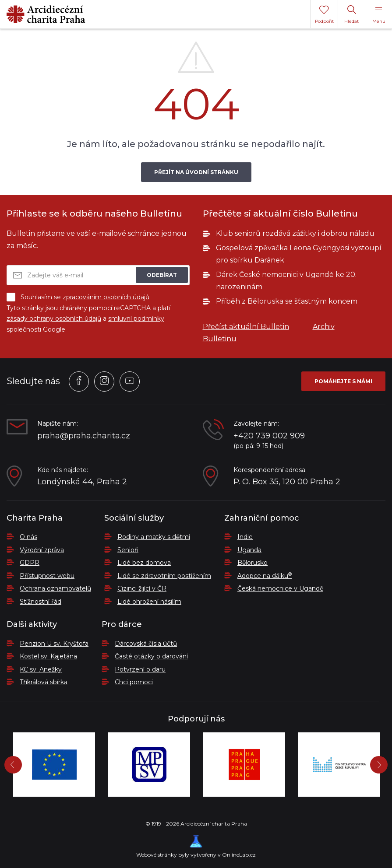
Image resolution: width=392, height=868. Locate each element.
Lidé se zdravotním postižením (164, 576)
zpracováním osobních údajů (106, 297)
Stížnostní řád (41, 602)
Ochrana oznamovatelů (55, 588)
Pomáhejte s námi (343, 381)
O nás (28, 537)
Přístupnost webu (47, 576)
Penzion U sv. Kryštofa (54, 644)
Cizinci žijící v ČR (142, 588)
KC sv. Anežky (41, 669)
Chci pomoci (134, 682)
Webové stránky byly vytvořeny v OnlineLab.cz (196, 846)
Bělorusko (253, 563)
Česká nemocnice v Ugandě (280, 588)
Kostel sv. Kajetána (48, 656)
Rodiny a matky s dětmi (154, 537)
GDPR (30, 563)
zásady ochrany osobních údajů (54, 318)
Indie (245, 537)
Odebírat (162, 275)
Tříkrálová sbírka (44, 682)
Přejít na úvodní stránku (196, 172)
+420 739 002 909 (269, 436)
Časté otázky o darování (151, 656)
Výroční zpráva (42, 550)
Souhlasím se (78, 297)
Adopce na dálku (265, 576)
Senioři (128, 550)
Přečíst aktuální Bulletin (246, 327)
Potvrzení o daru (140, 669)
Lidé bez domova (144, 563)
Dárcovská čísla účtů (146, 644)
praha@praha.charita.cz (84, 436)
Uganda (249, 550)
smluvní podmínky (136, 318)
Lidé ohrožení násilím (149, 602)
